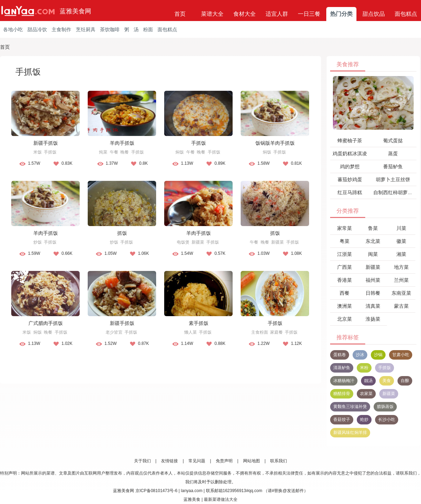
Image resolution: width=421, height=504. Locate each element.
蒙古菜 (401, 306)
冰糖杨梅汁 (344, 381)
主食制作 (61, 29)
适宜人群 (277, 14)
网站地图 (252, 461)
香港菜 (345, 280)
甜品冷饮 (37, 29)
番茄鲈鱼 (393, 166)
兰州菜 (401, 280)
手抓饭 (50, 152)
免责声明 (224, 461)
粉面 (148, 29)
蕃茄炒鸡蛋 (350, 179)
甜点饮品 (374, 14)
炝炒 (364, 420)
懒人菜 (191, 332)
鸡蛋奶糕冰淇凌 (350, 154)
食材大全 (245, 14)
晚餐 (125, 152)
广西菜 (345, 267)
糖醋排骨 (342, 394)
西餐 (345, 293)
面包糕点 (406, 14)
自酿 (405, 381)
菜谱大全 (212, 14)
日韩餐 (373, 293)
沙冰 (360, 355)
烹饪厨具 (86, 29)
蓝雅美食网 (75, 11)
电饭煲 (183, 242)
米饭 (38, 152)
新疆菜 (198, 242)
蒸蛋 (393, 154)
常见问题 (197, 461)
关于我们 (142, 461)
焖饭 (180, 152)
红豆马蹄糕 (350, 192)
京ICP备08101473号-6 (156, 491)
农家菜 (366, 394)
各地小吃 (13, 29)
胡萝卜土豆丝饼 (393, 179)
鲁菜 (373, 228)
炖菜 (103, 152)
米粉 (364, 368)
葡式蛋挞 (393, 141)
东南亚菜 (401, 293)
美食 (387, 381)
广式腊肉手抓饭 (46, 323)
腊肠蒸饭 (385, 407)
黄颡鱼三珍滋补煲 (350, 407)
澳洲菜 (345, 306)
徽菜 (401, 241)
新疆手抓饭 (46, 143)
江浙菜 (345, 254)
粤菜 (345, 241)
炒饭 (38, 242)
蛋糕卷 (340, 355)
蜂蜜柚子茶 (350, 141)
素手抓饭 (199, 323)
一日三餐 (309, 14)
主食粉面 (260, 332)
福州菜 (373, 280)
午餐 (114, 152)
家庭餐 (276, 332)
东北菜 (373, 241)
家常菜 (345, 228)
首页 (180, 14)
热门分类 (341, 14)
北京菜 (345, 319)
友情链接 (169, 461)
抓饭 (122, 233)
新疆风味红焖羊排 (350, 433)
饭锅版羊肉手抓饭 (275, 143)
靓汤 (368, 381)
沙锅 (378, 355)
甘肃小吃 (401, 355)
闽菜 (373, 254)
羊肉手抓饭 (122, 143)
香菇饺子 (342, 420)
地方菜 (401, 267)
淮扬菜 (373, 319)
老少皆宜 (114, 332)
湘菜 (401, 254)
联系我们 (279, 461)
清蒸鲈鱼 (342, 368)
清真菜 (373, 306)
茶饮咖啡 (110, 29)
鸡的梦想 (350, 166)
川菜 (401, 228)
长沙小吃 (387, 420)
